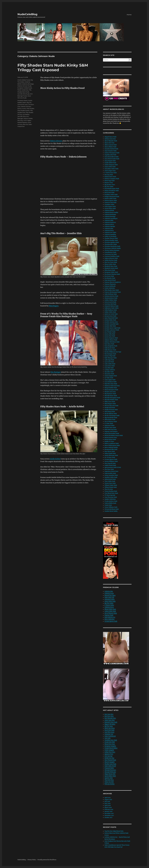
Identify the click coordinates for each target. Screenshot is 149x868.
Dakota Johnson (56, 141)
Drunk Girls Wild (110, 742)
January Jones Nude (110, 316)
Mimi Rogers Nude (110, 404)
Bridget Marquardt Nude (112, 197)
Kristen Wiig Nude (110, 356)
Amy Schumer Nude (111, 151)
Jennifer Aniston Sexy (111, 322)
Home (129, 15)
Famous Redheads (110, 286)
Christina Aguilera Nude (112, 242)
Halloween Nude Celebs (112, 308)
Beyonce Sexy (109, 183)
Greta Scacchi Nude (110, 302)
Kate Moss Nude (109, 344)
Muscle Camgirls (110, 762)
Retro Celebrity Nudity (111, 447)
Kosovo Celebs (28, 118)
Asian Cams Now (110, 720)
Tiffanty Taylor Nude (111, 485)
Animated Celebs (110, 599)
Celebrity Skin (109, 591)
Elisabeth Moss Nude (111, 266)
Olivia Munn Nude (110, 420)
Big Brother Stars (110, 185)
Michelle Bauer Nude (111, 396)
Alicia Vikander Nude (111, 141)
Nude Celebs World (110, 766)
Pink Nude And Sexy (111, 430)
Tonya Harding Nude (111, 491)
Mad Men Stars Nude (111, 384)
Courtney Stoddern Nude (112, 256)
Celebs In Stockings (110, 236)
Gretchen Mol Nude (110, 304)
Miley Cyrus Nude (110, 402)
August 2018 (108, 800)
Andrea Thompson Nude (112, 153)
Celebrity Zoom (109, 593)
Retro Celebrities (110, 619)
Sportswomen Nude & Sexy (113, 467)
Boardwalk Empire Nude (112, 189)
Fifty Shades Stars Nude (112, 290)
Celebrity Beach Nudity (111, 213)
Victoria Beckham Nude (112, 509)
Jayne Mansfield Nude (111, 318)
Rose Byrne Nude (110, 451)
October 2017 (108, 818)
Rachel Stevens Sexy (111, 438)
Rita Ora (25, 124)
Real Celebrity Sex (110, 617)
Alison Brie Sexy (109, 143)
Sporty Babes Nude (110, 776)
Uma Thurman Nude (111, 497)
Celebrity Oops (109, 228)
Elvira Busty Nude (110, 270)
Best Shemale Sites (110, 718)
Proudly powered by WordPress (47, 860)
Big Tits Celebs (109, 187)
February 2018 (109, 810)
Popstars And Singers (111, 432)
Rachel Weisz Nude (110, 439)
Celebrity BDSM (109, 211)
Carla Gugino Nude (110, 207)
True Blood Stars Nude (111, 493)
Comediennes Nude (110, 252)
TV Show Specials (110, 495)
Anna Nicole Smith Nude (112, 159)
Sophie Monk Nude (110, 465)
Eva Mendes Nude (110, 278)
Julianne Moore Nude (111, 340)
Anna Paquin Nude (110, 161)
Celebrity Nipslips (110, 226)
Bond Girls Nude (109, 193)
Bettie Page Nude (110, 181)
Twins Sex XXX (109, 782)
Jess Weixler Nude (110, 332)
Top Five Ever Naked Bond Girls (114, 831)
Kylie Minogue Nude (111, 358)
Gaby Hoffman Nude (111, 294)
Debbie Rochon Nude (111, 260)
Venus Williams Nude (111, 507)
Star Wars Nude (109, 469)
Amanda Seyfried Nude (111, 149)
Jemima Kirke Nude (110, 320)
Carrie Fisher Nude (110, 209)
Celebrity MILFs (109, 224)
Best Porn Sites (109, 716)
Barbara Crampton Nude (112, 179)
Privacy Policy (32, 860)
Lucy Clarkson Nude (111, 382)
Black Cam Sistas (110, 728)
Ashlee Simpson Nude (111, 165)
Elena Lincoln (22, 108)
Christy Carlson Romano (112, 250)
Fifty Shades (30, 108)
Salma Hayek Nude (110, 453)
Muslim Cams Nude (110, 764)
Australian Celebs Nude (111, 169)
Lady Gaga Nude (109, 360)
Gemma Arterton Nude (111, 296)
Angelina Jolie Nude (110, 155)
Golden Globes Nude (111, 300)
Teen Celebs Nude (110, 481)
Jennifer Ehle (22, 116)
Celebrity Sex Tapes (110, 232)
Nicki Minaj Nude (110, 412)
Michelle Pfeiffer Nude (111, 400)
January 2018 (108, 812)
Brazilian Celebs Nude (111, 195)
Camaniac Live (109, 734)
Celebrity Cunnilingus (111, 218)
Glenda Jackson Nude (111, 298)
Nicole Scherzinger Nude (112, 416)
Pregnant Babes (109, 768)
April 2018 (108, 806)
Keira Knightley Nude (111, 346)
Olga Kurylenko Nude (111, 418)
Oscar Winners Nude (111, 422)
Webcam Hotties (110, 784)
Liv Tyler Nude (109, 378)
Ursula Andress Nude (111, 501)
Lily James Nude (109, 374)
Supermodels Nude (110, 473)
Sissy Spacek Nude (110, 463)
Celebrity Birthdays (110, 215)
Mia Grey (20, 120)
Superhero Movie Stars (111, 471)
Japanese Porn (109, 754)
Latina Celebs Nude (110, 611)
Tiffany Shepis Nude (111, 487)
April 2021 (108, 798)
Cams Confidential (110, 736)
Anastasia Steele (23, 101)
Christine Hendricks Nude (112, 246)
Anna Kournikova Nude (112, 157)
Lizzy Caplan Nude (110, 380)
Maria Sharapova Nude (111, 390)
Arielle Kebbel (55, 459)
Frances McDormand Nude (113, 292)
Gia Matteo (26, 114)
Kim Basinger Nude (110, 354)
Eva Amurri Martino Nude (112, 274)
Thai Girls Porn (109, 780)
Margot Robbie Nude (111, 388)
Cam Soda (107, 738)
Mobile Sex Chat (109, 758)
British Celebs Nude (110, 199)
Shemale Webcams (110, 772)
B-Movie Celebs (109, 605)
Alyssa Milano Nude (110, 147)
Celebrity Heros (109, 607)
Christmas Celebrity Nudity (113, 248)
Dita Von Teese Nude (111, 262)
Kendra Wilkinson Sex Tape (113, 352)
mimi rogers (27, 120)
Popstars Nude (109, 615)
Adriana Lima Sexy (110, 139)
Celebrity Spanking (110, 234)
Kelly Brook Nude (110, 348)
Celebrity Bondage (28, 84)
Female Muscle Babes (111, 748)
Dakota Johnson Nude (24, 86)
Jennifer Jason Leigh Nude (112, 328)
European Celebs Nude (25, 88)
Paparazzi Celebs (110, 426)
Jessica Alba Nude (110, 334)
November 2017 (109, 816)
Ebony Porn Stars (110, 744)
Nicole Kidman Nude (111, 414)
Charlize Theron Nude (111, 238)
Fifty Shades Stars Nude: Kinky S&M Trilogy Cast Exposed (53, 68)
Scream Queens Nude (111, 459)
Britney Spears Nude (111, 201)
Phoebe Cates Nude (110, 428)
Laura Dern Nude (110, 366)
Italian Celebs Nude (110, 312)
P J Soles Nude (109, 424)
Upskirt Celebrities (110, 499)
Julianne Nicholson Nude (112, 342)
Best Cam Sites (109, 714)
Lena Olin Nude (109, 368)
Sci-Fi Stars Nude (110, 457)
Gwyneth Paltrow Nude (111, 306)
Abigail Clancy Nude (110, 137)
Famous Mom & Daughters (113, 282)
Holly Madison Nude (111, 310)
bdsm (24, 102)
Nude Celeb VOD (109, 597)
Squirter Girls (109, 778)
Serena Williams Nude (111, 461)
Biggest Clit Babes (110, 724)
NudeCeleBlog (27, 14)
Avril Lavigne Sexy (110, 171)
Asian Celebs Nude (110, 167)
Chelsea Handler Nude (111, 240)
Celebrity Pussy (109, 230)
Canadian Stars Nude (111, 740)
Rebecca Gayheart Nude (112, 443)
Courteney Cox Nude (111, 254)
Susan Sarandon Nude (111, 475)
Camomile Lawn (23, 104)
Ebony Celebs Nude (110, 264)
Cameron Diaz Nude (110, 203)
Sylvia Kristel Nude (110, 479)
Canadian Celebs (109, 205)
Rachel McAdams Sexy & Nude (114, 436)
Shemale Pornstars (110, 770)
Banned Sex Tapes (110, 595)
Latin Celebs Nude (110, 364)
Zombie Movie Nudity (111, 511)
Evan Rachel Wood (110, 280)
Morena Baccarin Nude (111, 406)
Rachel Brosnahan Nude (112, 434)
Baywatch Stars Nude (111, 722)
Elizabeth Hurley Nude (111, 268)
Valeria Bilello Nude (110, 503)
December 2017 (109, 814)
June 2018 (107, 804)
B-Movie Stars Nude (111, 173)
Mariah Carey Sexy (110, 392)
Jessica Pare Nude (110, 336)
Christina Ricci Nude (111, 244)
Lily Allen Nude (109, 372)
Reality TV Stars (109, 441)
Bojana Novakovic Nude (112, 191)
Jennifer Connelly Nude (112, 324)
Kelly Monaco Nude (110, 350)
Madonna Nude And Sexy (112, 386)
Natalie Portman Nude (111, 410)
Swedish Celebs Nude (111, 477)
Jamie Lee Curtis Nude (111, 314)
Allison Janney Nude (111, 145)
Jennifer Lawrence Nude (112, 330)
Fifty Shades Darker (24, 110)
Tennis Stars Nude (110, 483)
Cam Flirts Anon (109, 732)
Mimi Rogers (54, 306)
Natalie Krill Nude (110, 408)
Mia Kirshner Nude (110, 394)
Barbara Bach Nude (110, 177)
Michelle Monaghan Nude (112, 398)
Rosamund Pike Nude (111, 449)
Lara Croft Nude (109, 362)
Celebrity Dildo (109, 220)
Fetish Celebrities (23, 90)
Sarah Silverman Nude (111, 455)
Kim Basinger (56, 372)
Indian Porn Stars (110, 752)
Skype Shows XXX (110, 774)
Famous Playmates (110, 284)
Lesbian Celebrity (110, 370)
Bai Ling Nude (109, 175)
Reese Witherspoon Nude (112, 445)
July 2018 (107, 802)
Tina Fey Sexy (109, 489)
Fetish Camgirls (109, 750)
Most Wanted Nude (110, 760)
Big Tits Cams (109, 726)
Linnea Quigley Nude (111, 376)
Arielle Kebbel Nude (24, 80)
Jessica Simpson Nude (111, 338)
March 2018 (108, 808)
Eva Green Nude (109, 276)
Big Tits (29, 102)
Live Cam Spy (108, 756)
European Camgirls (110, 746)
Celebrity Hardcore (110, 222)
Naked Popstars (22, 122)
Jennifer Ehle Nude (24, 94)
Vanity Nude (108, 505)
